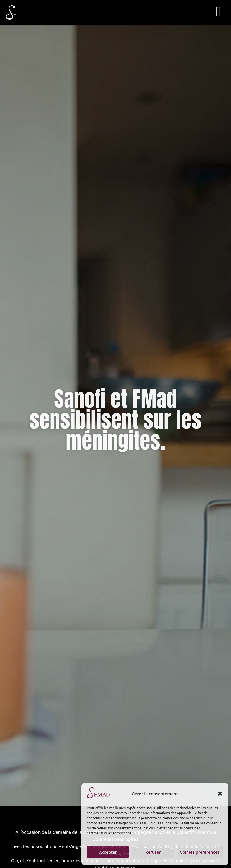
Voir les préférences (200, 852)
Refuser (153, 852)
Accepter (108, 852)
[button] (220, 794)
